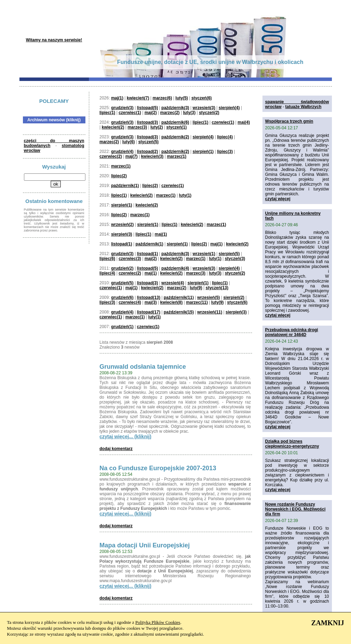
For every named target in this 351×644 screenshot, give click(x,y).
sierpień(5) (229, 254)
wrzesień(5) (208, 297)
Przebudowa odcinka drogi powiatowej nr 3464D (292, 332)
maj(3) (151, 302)
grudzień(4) (122, 152)
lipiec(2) (119, 176)
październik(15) (179, 312)
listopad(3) (147, 122)
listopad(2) (147, 152)
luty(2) (157, 127)
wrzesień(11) (210, 312)
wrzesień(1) (204, 254)
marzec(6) (162, 98)
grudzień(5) (122, 283)
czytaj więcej (278, 199)
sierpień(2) (234, 297)
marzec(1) (177, 156)
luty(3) (189, 113)
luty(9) (196, 288)
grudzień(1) (122, 327)
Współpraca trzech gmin (289, 121)
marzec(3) (137, 127)
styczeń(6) (202, 98)
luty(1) (185, 195)
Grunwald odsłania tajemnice (143, 367)
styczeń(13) (217, 288)
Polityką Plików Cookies (158, 622)
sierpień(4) (229, 108)
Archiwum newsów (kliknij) (54, 120)
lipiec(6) (107, 259)
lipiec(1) (107, 113)
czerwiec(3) (130, 259)
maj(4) (244, 122)
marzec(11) (197, 302)
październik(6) (175, 122)
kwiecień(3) (152, 156)
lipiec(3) (225, 152)
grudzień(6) (122, 297)
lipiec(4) (225, 137)
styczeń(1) (177, 127)
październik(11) (179, 297)
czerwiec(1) (130, 113)
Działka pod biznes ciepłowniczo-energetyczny (292, 444)
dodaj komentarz (116, 449)
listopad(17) (148, 312)
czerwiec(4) (130, 302)
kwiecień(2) (113, 127)
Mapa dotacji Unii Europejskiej (145, 545)
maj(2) (151, 113)
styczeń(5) (148, 142)
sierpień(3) (122, 234)
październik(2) (175, 137)
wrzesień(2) (122, 225)
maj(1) (117, 98)
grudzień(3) (122, 108)
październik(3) (175, 108)
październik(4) (175, 268)
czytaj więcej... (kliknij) (126, 437)
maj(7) (131, 156)
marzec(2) (170, 113)
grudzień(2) (122, 268)
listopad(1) (122, 244)
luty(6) (128, 142)
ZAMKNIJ (328, 623)
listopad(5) (147, 108)
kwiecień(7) (138, 98)
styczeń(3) (235, 259)
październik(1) (125, 186)
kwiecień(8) (171, 302)
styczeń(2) (209, 113)
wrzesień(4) (173, 283)
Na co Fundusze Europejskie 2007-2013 (158, 468)
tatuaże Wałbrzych (303, 107)
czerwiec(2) (111, 156)
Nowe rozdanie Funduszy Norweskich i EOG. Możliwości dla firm (295, 509)
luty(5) (182, 98)
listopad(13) (148, 297)
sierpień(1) (203, 152)
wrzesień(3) (204, 108)
